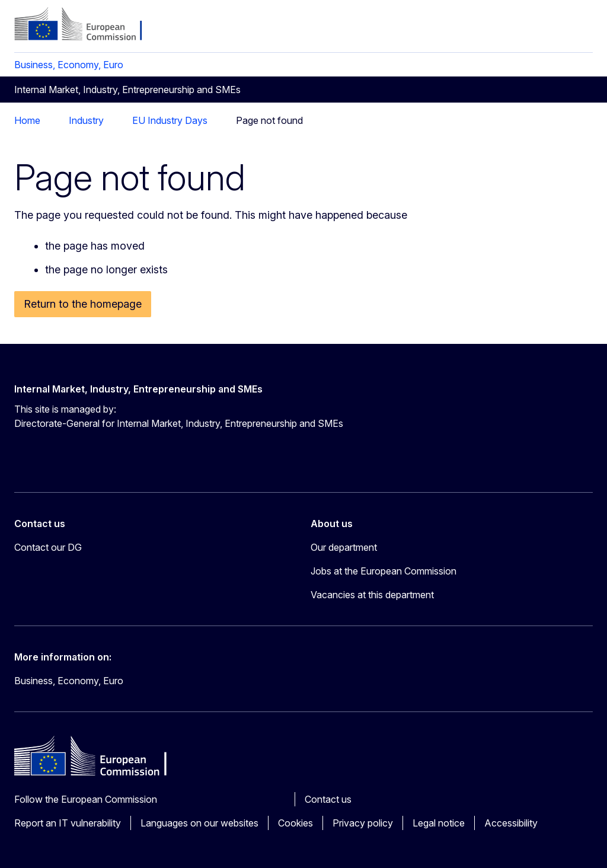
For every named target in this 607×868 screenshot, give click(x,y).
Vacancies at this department (372, 595)
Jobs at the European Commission (384, 571)
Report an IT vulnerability (68, 823)
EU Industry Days (170, 120)
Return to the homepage (83, 304)
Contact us (328, 799)
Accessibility (511, 823)
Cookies (295, 823)
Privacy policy (363, 823)
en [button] (523, 30)
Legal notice (439, 823)
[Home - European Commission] (86, 25)
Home (27, 120)
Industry (86, 120)
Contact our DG (48, 547)
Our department (344, 547)
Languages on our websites (199, 823)
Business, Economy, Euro (69, 65)
